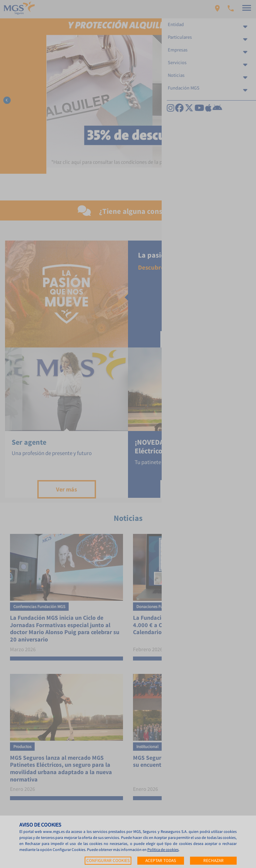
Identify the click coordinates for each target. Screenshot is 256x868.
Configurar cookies (108, 860)
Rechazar (213, 860)
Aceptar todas (161, 860)
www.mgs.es (54, 831)
